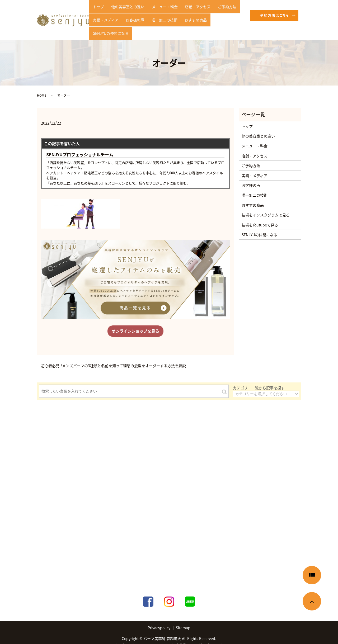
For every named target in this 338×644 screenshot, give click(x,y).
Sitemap (183, 619)
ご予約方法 (214, 11)
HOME (42, 87)
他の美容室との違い (124, 11)
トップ (97, 11)
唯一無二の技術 (157, 20)
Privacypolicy (159, 619)
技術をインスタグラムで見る (266, 206)
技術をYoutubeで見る (260, 216)
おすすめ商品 (186, 20)
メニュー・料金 (158, 11)
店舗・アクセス (188, 11)
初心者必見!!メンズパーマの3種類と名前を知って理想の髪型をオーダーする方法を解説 (113, 357)
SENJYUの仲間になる (219, 20)
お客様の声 (131, 20)
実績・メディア (104, 20)
